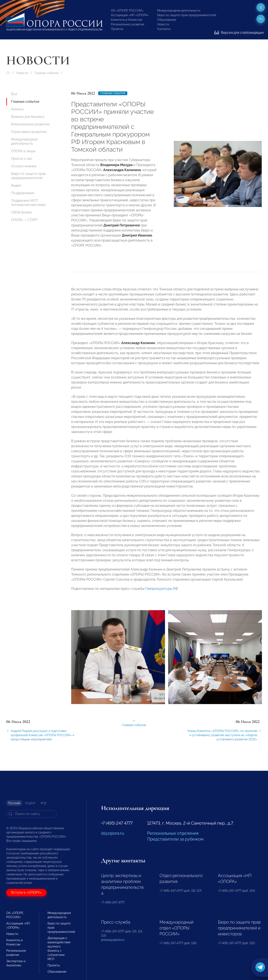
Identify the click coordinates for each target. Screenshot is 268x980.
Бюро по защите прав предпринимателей (187, 15)
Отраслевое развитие (29, 132)
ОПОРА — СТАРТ (24, 220)
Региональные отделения (173, 833)
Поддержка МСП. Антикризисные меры (28, 203)
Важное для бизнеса (28, 117)
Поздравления (23, 193)
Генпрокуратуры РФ (162, 591)
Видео (16, 185)
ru (261, 19)
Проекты (117, 29)
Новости (163, 24)
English (30, 803)
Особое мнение (24, 166)
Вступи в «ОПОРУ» (26, 892)
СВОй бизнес (22, 212)
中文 (44, 803)
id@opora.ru (113, 833)
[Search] (31, 814)
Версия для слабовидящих (239, 33)
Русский (14, 803)
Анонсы (17, 109)
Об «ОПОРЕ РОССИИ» (127, 10)
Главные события (46, 73)
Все (14, 94)
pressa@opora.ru (113, 940)
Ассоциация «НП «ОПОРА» (130, 15)
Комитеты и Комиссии (127, 20)
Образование (167, 20)
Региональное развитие (128, 24)
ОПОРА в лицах (23, 151)
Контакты (164, 29)
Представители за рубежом (175, 839)
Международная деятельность (179, 10)
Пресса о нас (22, 159)
